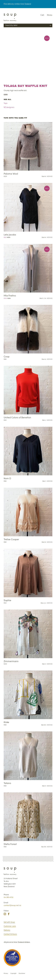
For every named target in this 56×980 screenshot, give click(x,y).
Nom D (7, 478)
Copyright (13, 973)
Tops (6, 103)
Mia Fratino (10, 295)
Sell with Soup (9, 922)
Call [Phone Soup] (42, 15)
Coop (7, 356)
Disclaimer (22, 973)
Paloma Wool (11, 174)
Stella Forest (10, 844)
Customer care (10, 926)
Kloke (6, 722)
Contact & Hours (10, 934)
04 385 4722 (8, 897)
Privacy (6, 973)
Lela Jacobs (10, 234)
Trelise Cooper (11, 539)
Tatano (7, 783)
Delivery (7, 930)
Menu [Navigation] (50, 15)
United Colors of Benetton (17, 417)
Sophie (7, 600)
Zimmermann (11, 661)
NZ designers (9, 107)
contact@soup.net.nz (12, 905)
